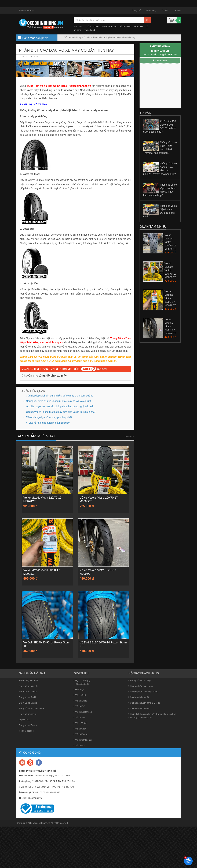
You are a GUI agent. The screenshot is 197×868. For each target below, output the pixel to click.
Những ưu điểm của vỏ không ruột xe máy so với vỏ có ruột (58, 401)
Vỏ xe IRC (79, 706)
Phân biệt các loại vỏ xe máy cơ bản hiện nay (114, 37)
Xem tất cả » (128, 437)
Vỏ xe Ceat (80, 695)
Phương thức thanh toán (141, 686)
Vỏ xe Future (81, 734)
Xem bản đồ (160, 61)
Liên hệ (177, 10)
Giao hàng (151, 10)
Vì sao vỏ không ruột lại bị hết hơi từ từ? (48, 423)
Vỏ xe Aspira (80, 701)
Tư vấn (165, 10)
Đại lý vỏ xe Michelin (29, 686)
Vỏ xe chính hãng (73, 37)
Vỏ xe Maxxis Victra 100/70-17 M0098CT (170, 270)
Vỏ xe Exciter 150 (83, 712)
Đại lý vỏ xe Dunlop (28, 692)
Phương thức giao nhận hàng (143, 692)
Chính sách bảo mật (139, 697)
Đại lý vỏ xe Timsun (28, 725)
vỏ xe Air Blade (109, 27)
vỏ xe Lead (90, 30)
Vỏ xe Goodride (26, 731)
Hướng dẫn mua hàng (140, 681)
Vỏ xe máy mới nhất (28, 681)
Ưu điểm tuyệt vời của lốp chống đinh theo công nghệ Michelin (60, 406)
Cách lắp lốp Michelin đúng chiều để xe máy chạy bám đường (60, 396)
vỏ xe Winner (93, 27)
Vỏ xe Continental (83, 740)
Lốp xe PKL (24, 720)
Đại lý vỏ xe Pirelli (27, 697)
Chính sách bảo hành (139, 708)
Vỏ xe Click (80, 729)
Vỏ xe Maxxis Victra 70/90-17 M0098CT (170, 326)
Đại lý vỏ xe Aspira (28, 714)
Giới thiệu (79, 690)
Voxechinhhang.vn (41, 823)
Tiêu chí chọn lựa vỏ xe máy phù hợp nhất (49, 417)
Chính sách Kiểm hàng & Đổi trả (144, 703)
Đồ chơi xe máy (26, 10)
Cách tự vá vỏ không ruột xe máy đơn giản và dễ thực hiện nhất (61, 412)
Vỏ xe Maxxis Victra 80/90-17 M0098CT (170, 298)
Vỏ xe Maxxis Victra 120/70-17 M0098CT (170, 242)
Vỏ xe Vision (80, 723)
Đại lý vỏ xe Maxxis (28, 703)
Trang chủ (136, 10)
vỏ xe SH (138, 27)
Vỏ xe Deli (79, 746)
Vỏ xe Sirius (80, 718)
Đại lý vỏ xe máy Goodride (31, 708)
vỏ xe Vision (125, 27)
